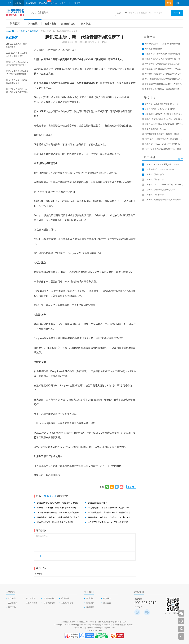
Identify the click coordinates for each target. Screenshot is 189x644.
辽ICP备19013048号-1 (94, 631)
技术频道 (65, 598)
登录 (169, 3)
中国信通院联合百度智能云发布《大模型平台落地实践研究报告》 (116, 512)
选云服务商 (31, 3)
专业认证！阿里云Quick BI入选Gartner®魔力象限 (17, 72)
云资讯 (19, 3)
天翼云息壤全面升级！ (98, 503)
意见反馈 (107, 603)
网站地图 (90, 607)
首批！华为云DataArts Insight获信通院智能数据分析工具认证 (17, 64)
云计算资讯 (40, 12)
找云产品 (43, 3)
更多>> (180, 159)
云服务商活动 (67, 603)
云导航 (53, 3)
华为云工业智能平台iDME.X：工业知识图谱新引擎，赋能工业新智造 (117, 522)
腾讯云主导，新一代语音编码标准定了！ (16, 81)
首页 (9, 3)
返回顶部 (181, 636)
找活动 (77, 3)
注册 (178, 3)
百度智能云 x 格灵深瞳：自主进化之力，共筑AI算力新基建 (113, 517)
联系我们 (90, 598)
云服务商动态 (49, 598)
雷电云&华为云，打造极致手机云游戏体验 (55, 522)
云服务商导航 (49, 603)
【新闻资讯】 (49, 496)
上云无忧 (10, 31)
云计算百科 (13, 603)
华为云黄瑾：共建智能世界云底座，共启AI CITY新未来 (112, 508)
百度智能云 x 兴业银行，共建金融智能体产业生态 (58, 517)
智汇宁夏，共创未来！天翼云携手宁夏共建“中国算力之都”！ (17, 91)
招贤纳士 (107, 598)
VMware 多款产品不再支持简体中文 (16, 45)
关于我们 (89, 592)
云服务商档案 (32, 603)
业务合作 (90, 603)
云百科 (63, 3)
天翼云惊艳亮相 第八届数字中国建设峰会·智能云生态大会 (62, 503)
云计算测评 (31, 598)
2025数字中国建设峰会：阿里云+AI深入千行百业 (58, 512)
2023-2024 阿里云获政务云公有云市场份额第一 (17, 54)
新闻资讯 (34, 31)
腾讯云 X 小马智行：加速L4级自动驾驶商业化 (57, 508)
